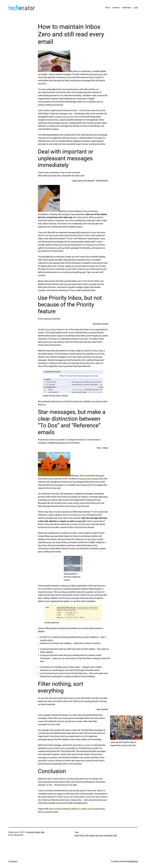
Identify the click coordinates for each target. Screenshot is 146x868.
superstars (57, 589)
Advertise (116, 8)
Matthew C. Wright (79, 809)
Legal (136, 8)
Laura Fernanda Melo (96, 809)
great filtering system (82, 745)
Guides (37, 832)
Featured (31, 832)
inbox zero (99, 836)
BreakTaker (127, 8)
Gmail (82, 836)
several (83, 479)
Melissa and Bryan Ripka (48, 812)
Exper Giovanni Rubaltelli (60, 809)
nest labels (92, 539)
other (89, 479)
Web (43, 832)
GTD (87, 836)
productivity (108, 836)
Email (77, 836)
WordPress (133, 861)
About (108, 8)
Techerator (13, 861)
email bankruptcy (96, 74)
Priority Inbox (50, 330)
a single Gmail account (63, 117)
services (95, 479)
